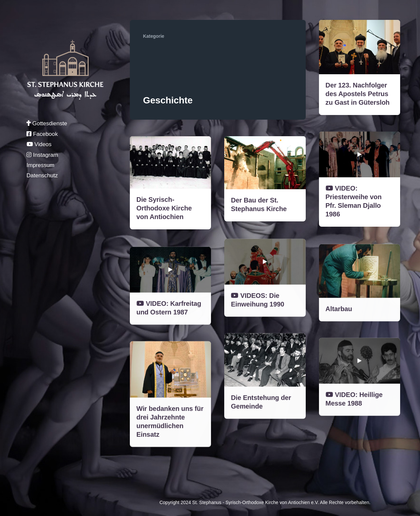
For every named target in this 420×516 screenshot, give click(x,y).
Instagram (42, 155)
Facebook (42, 134)
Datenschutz (42, 175)
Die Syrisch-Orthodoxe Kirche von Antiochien (164, 208)
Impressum (40, 165)
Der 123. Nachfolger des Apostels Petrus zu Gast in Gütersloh (358, 94)
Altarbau (339, 321)
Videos (39, 144)
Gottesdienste (47, 123)
